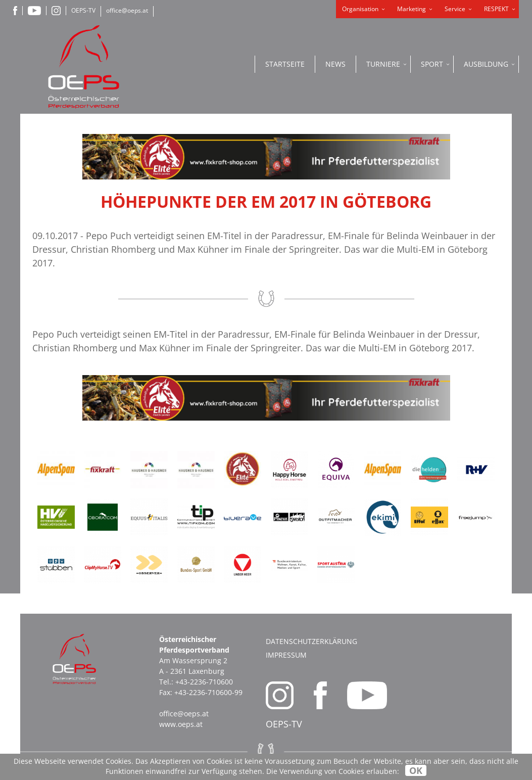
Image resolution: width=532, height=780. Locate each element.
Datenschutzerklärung (311, 641)
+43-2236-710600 (204, 682)
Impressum (286, 655)
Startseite (285, 64)
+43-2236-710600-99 (208, 692)
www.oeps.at (181, 724)
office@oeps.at (127, 10)
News (335, 64)
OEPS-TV (83, 10)
